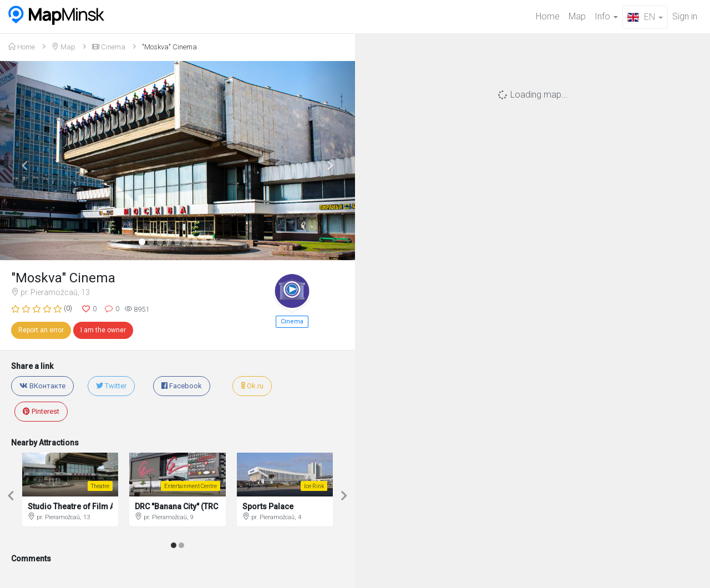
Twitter (111, 386)
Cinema (109, 47)
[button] (27, 161)
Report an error (41, 330)
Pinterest (41, 411)
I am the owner (103, 330)
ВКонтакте (42, 386)
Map (577, 16)
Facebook (182, 386)
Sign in (685, 16)
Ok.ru (252, 386)
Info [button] (606, 16)
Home (548, 16)
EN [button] (645, 17)
